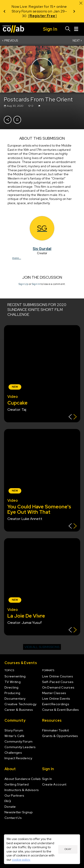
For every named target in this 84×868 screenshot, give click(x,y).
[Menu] (76, 29)
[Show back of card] (73, 417)
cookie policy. (21, 860)
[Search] (68, 29)
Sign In (36, 284)
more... (16, 258)
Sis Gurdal (42, 248)
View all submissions (42, 647)
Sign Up (23, 284)
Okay (68, 849)
